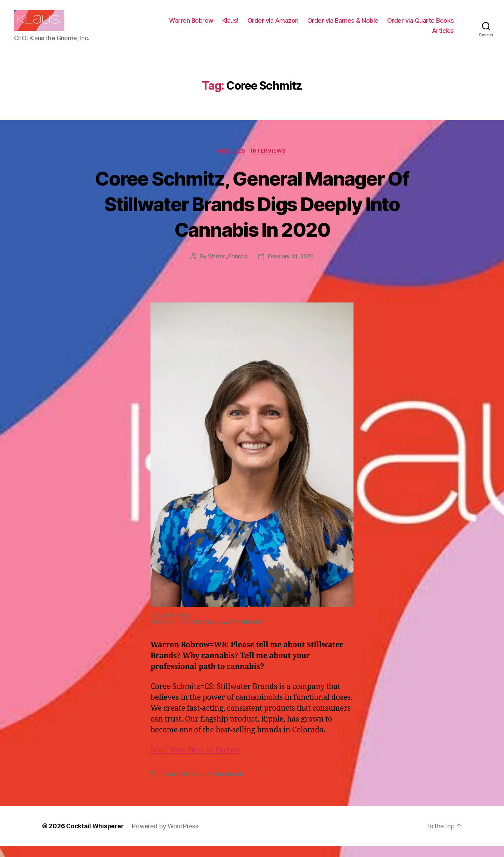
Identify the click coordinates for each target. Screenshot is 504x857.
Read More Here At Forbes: (197, 761)
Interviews (270, 162)
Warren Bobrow (267, 26)
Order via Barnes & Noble (418, 26)
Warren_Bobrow (227, 267)
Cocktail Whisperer (96, 837)
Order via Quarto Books (390, 36)
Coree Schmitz (180, 785)
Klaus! (306, 26)
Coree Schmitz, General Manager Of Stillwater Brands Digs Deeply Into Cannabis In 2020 (252, 214)
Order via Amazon (349, 26)
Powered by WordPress (167, 837)
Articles (443, 36)
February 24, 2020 (291, 267)
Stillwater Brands (223, 785)
